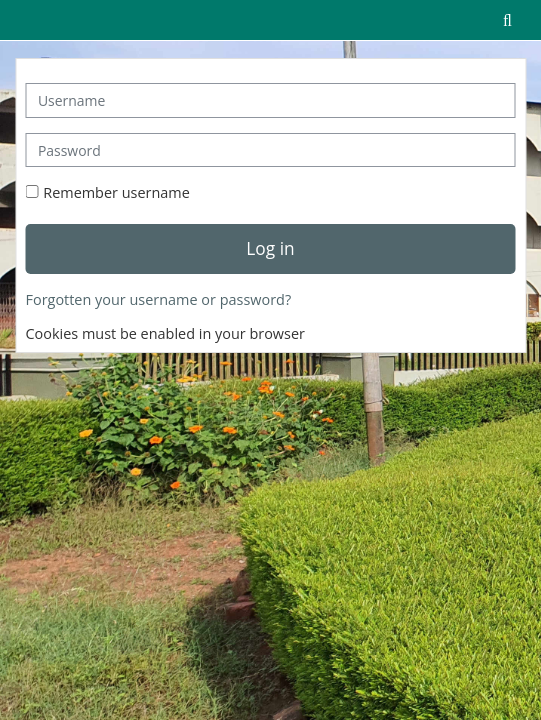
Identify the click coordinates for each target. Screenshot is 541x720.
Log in (270, 248)
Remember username (116, 192)
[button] (507, 20)
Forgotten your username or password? (159, 299)
